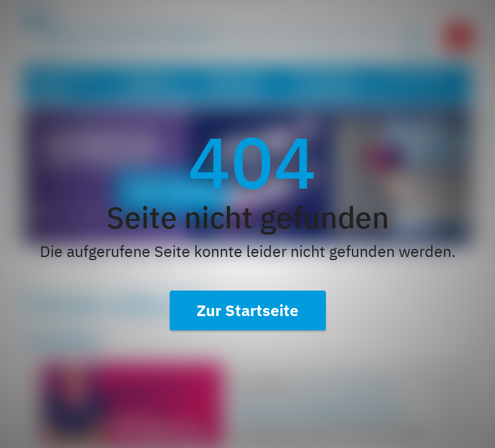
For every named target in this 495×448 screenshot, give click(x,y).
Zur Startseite (247, 310)
